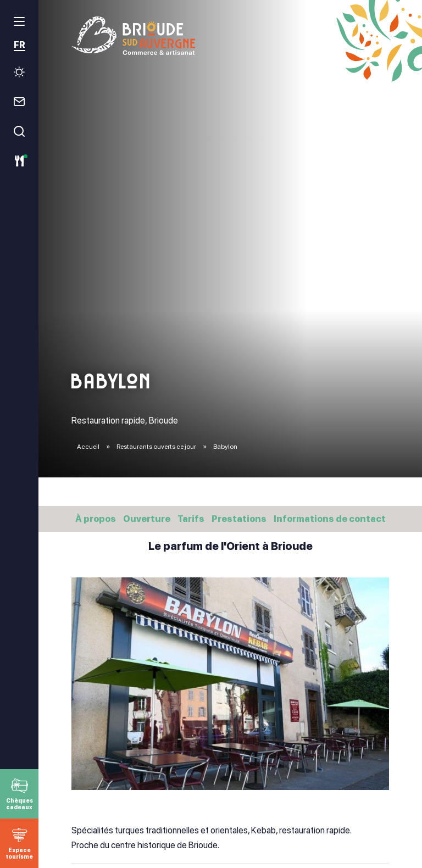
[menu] (19, 21)
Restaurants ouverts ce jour (157, 447)
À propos (96, 519)
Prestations (239, 519)
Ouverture (147, 519)
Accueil (88, 447)
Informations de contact (330, 519)
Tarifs (191, 519)
